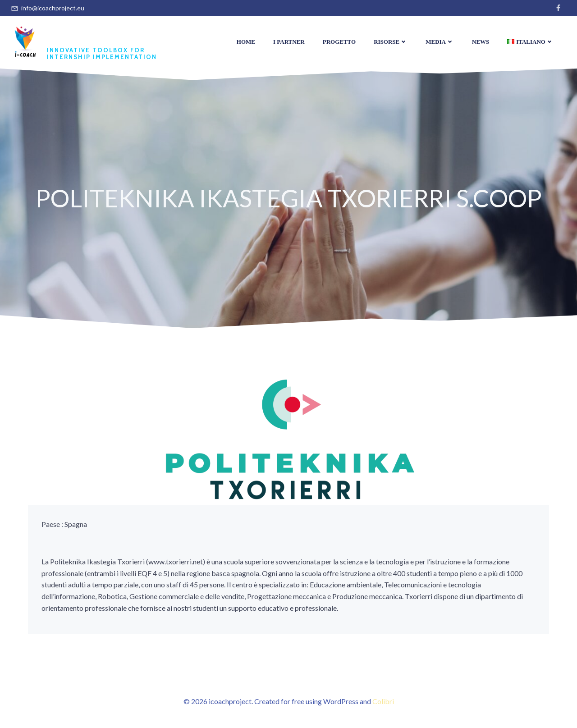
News (481, 42)
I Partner (289, 42)
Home (246, 42)
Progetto (339, 42)
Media (440, 42)
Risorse (391, 42)
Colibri (383, 701)
